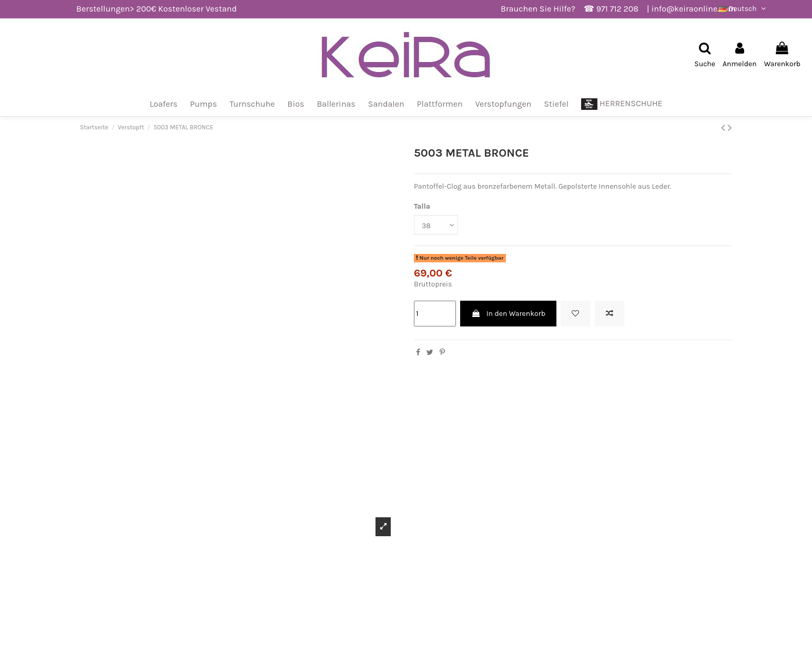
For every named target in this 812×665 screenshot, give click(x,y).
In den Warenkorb (508, 314)
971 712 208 (617, 9)
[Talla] (436, 225)
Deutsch (743, 9)
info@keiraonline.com (693, 9)
